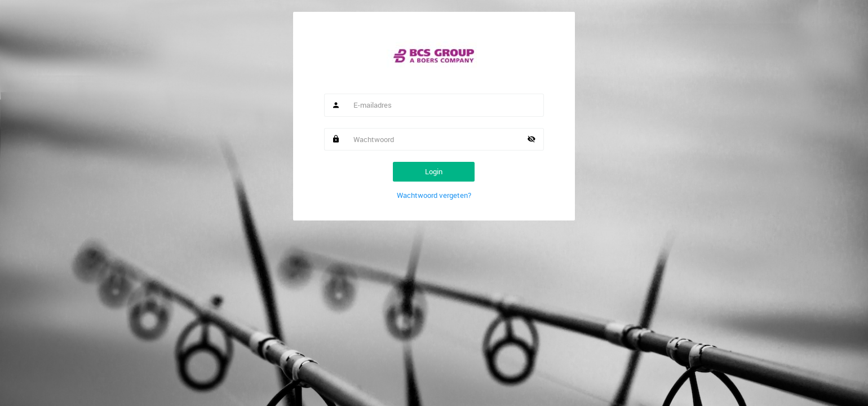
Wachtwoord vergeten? (434, 195)
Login (434, 171)
